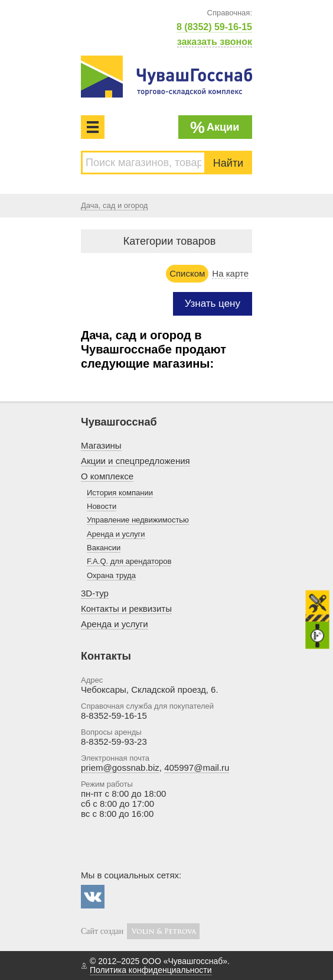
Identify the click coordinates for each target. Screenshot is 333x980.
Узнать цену (213, 304)
